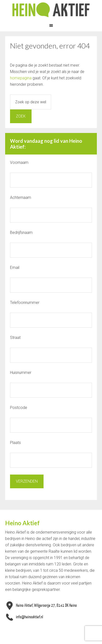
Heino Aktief (51, 10)
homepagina (21, 78)
